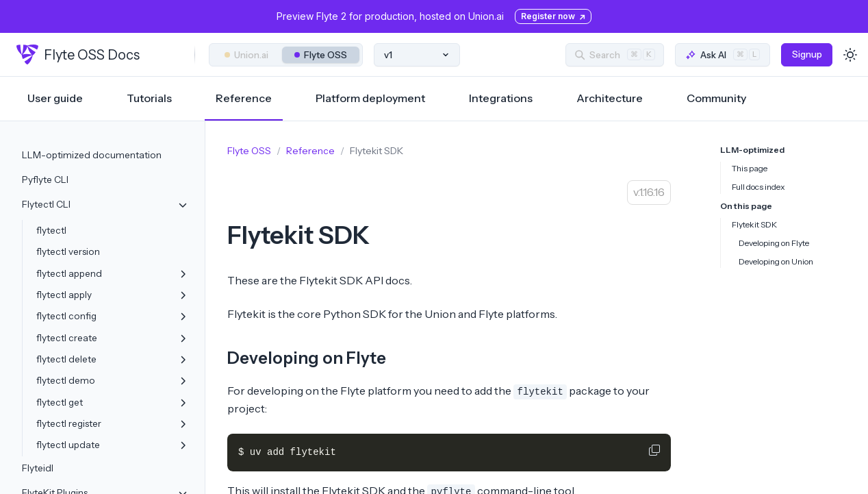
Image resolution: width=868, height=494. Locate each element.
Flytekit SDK (754, 224)
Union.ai (246, 55)
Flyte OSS (321, 55)
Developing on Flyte (307, 358)
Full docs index (758, 187)
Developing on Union (776, 261)
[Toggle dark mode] (850, 55)
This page (750, 168)
